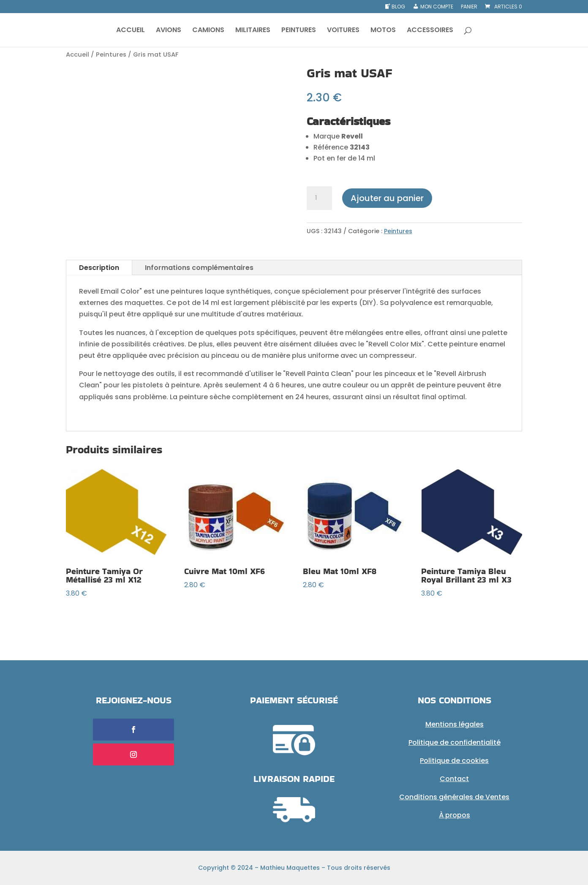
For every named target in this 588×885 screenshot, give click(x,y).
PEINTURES (299, 31)
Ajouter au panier (387, 198)
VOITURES (343, 31)
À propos (455, 815)
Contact (454, 779)
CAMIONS (208, 31)
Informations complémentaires (199, 268)
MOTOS (383, 31)
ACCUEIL (131, 31)
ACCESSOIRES (430, 31)
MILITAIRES (253, 31)
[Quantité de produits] (319, 198)
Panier (469, 7)
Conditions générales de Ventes (454, 797)
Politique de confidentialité (455, 742)
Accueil (78, 54)
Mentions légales (455, 724)
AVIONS (169, 31)
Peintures (111, 54)
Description (99, 268)
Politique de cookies (454, 761)
